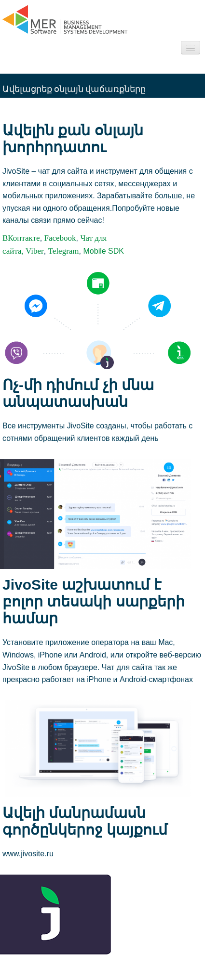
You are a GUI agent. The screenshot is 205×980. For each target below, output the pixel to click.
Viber (35, 251)
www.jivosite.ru (28, 854)
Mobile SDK (104, 251)
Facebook (60, 238)
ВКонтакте (21, 238)
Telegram (64, 251)
